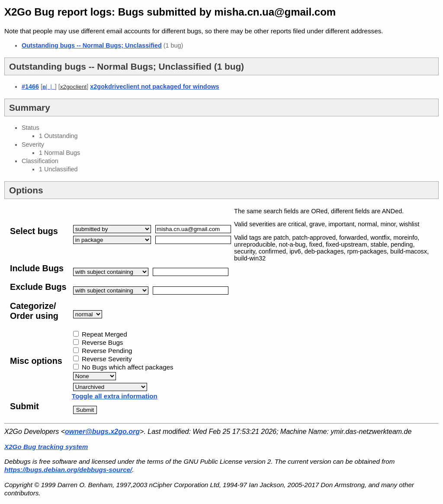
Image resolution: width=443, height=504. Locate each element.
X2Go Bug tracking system (46, 447)
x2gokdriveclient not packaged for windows (154, 87)
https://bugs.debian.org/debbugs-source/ (68, 470)
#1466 (30, 87)
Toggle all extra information (115, 396)
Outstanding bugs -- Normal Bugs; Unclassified (92, 45)
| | (49, 87)
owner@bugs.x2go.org (102, 432)
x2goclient (74, 87)
